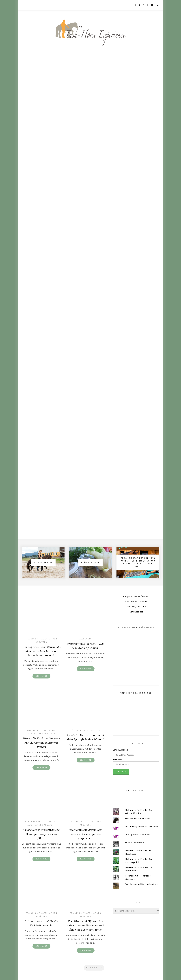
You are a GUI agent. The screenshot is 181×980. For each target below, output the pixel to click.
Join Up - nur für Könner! (137, 835)
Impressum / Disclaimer (136, 602)
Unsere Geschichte (135, 843)
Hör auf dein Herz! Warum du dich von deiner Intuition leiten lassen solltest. (41, 651)
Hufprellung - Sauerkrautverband (142, 827)
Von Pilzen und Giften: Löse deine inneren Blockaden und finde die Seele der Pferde (86, 925)
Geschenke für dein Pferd (138, 818)
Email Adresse (120, 750)
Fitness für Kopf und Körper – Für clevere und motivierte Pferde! (41, 743)
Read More (41, 676)
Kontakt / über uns (136, 607)
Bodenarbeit (33, 822)
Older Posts (94, 968)
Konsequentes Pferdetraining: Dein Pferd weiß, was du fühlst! (41, 834)
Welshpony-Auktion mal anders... (142, 884)
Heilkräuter (93, 730)
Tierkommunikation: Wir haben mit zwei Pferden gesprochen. (85, 834)
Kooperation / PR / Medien (136, 596)
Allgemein (86, 639)
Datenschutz (136, 612)
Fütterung (77, 730)
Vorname (117, 759)
